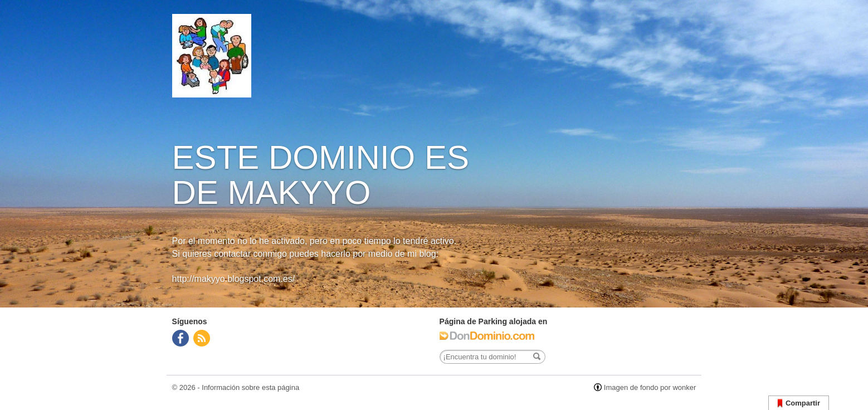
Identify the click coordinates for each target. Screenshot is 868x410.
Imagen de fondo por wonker (650, 387)
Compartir (799, 404)
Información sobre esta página (250, 387)
